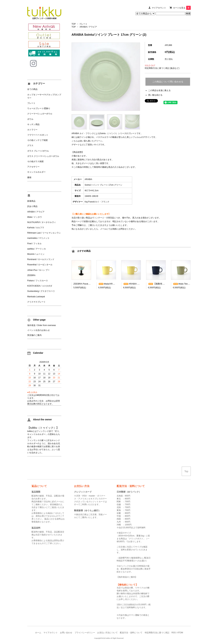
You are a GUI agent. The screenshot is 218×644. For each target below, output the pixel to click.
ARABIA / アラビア (88, 27)
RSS (174, 633)
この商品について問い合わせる (168, 82)
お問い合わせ (66, 633)
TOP (74, 24)
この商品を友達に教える (159, 90)
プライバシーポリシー (85, 633)
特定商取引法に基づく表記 (157, 633)
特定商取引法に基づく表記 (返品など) (162, 68)
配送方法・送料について (131, 633)
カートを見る (182, 8)
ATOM (180, 633)
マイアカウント (159, 8)
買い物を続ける (155, 95)
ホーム (38, 633)
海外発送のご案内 (127, 577)
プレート (83, 24)
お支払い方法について (107, 633)
